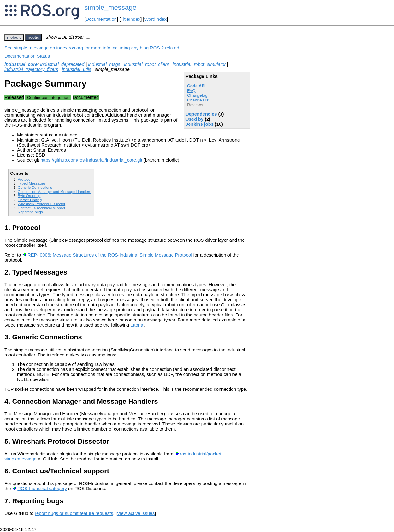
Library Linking (30, 200)
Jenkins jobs (200, 124)
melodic (14, 37)
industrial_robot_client (147, 64)
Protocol (24, 179)
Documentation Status (27, 56)
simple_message (110, 7)
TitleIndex (130, 19)
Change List (198, 100)
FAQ (191, 91)
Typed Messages (32, 183)
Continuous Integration (48, 98)
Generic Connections (35, 187)
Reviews (195, 105)
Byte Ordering (29, 196)
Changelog (197, 95)
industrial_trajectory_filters (31, 69)
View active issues (136, 513)
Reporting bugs (30, 212)
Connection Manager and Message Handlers (54, 191)
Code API (196, 86)
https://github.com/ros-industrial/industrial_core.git (91, 160)
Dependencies (201, 114)
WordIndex (155, 19)
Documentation (101, 19)
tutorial (137, 325)
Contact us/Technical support (41, 208)
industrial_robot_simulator (199, 64)
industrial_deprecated (62, 64)
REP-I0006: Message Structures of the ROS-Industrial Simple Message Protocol (110, 255)
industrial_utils (76, 69)
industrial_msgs (104, 64)
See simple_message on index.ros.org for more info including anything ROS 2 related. (92, 48)
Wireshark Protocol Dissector (41, 204)
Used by (194, 119)
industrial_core (21, 64)
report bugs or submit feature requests (74, 513)
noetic (33, 37)
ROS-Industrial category (42, 489)
